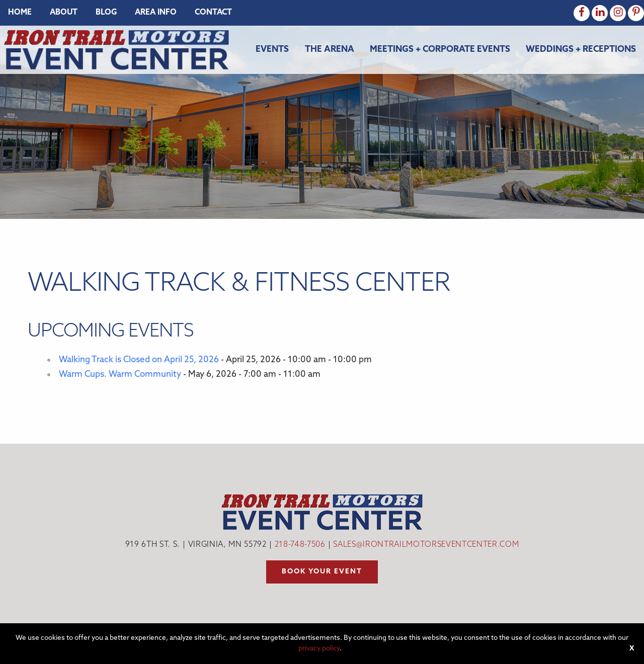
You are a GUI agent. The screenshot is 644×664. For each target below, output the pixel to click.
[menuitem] (20, 13)
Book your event (322, 572)
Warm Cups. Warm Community (120, 375)
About (64, 13)
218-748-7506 (300, 545)
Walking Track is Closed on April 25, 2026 (139, 360)
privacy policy (319, 649)
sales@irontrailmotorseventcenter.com (426, 545)
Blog (106, 13)
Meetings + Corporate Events (440, 50)
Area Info (156, 13)
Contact (213, 13)
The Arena (330, 50)
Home (20, 13)
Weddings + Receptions (581, 50)
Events (272, 50)
